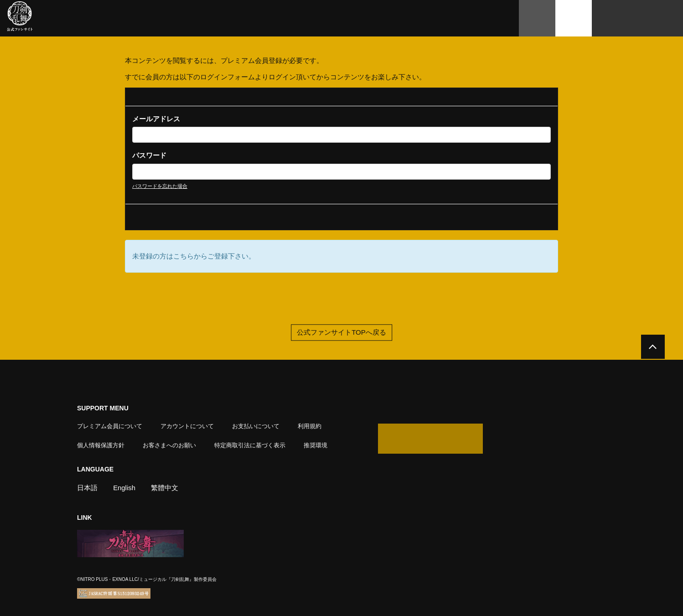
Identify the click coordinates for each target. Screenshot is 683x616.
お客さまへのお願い (169, 445)
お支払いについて (256, 426)
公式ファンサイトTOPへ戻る (341, 333)
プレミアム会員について (110, 426)
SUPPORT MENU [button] (103, 409)
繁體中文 (165, 488)
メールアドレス (156, 119)
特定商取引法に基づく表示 (250, 445)
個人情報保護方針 (101, 445)
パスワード (149, 155)
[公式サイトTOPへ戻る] (652, 348)
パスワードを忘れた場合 (160, 186)
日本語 (87, 488)
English (124, 488)
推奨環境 (316, 445)
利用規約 (310, 426)
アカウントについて (187, 426)
